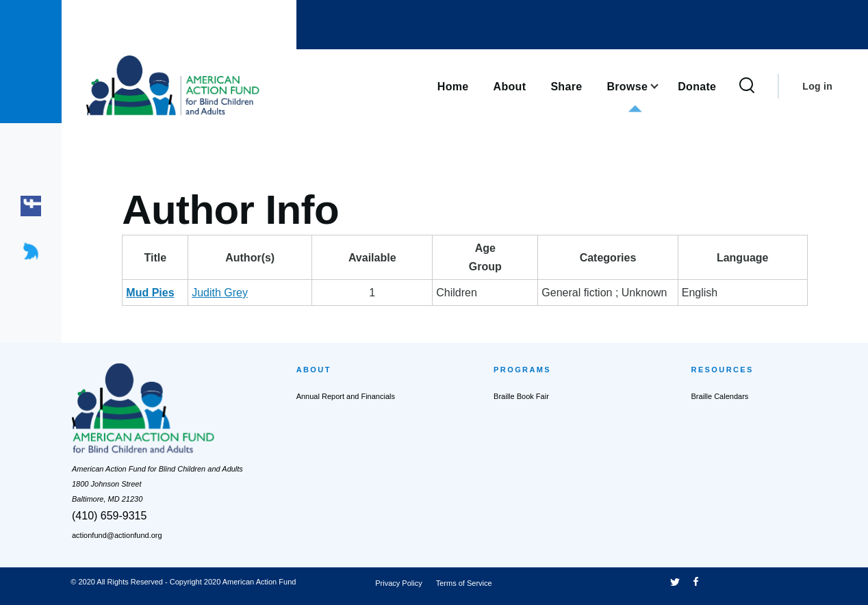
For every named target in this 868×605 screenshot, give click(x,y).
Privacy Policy (398, 583)
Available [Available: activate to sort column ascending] (362, 258)
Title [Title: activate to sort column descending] (167, 258)
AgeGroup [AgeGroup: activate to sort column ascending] (445, 257)
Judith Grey (244, 293)
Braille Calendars (720, 396)
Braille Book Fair (521, 396)
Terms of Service (464, 583)
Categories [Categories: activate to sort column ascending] (597, 258)
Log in (817, 86)
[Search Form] (747, 86)
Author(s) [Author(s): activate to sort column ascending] (265, 258)
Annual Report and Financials (346, 396)
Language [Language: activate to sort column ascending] (759, 258)
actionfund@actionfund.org (117, 535)
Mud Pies (150, 293)
